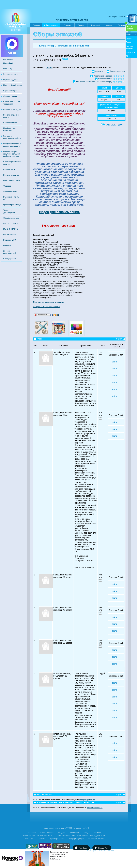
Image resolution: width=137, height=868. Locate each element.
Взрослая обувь (10, 91)
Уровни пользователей (10, 252)
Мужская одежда (11, 80)
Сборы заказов (51, 26)
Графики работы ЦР (12, 205)
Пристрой (95, 25)
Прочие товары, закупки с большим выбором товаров (12, 154)
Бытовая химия (10, 123)
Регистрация (111, 17)
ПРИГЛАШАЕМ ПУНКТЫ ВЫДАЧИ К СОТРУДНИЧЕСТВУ (82, 836)
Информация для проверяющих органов (87, 838)
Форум (109, 25)
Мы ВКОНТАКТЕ (11, 229)
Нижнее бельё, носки (12, 85)
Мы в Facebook (10, 234)
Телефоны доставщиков (9, 211)
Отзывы (81, 25)
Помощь (123, 25)
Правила (7, 245)
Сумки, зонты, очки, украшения (12, 103)
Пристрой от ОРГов (12, 180)
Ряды (128, 42)
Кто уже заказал (129, 47)
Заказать (99, 71)
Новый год (8, 69)
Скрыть (119, 339)
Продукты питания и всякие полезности (12, 145)
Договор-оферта (57, 838)
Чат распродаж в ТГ (12, 223)
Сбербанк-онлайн (11, 218)
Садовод (7, 186)
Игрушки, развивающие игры (74, 46)
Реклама (29, 838)
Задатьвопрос (130, 28)
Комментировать (117, 71)
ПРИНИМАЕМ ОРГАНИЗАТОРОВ (72, 20)
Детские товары (10, 96)
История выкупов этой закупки (46, 307)
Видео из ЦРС (10, 240)
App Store (83, 848)
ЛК (127, 56)
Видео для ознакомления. (59, 212)
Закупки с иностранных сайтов (12, 137)
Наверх (129, 38)
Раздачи (67, 25)
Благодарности (10, 259)
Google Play (103, 848)
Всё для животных (11, 175)
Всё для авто (9, 169)
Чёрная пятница (10, 191)
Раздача (62, 833)
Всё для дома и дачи (12, 109)
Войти (122, 17)
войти (115, 362)
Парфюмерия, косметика (9, 129)
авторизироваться (87, 800)
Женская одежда (11, 74)
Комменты (131, 52)
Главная (36, 25)
